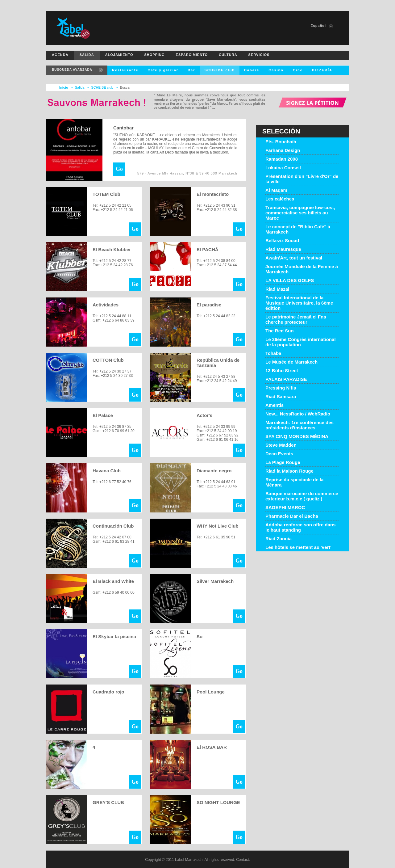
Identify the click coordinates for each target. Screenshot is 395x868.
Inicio (64, 87)
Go (119, 169)
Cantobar (123, 128)
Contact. (243, 860)
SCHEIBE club (102, 87)
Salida (80, 87)
